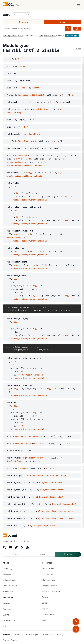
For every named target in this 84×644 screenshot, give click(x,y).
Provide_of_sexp (23, 436)
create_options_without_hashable (24, 165)
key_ (30, 159)
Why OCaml (8, 591)
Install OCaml (48, 569)
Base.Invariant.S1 (28, 141)
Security (17, 634)
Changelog (8, 569)
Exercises (46, 603)
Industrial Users (10, 580)
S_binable (60, 36)
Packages (7, 603)
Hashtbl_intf (50, 36)
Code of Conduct (11, 640)
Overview (24, 22)
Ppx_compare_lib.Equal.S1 (32, 95)
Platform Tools (49, 580)
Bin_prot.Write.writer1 (53, 490)
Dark (42, 554)
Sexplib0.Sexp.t (42, 109)
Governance (48, 634)
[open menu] (78, 5)
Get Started (47, 574)
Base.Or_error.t (15, 237)
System (68, 554)
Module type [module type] (72, 35)
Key (36, 436)
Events (6, 615)
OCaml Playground (50, 614)
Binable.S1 (24, 468)
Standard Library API (51, 591)
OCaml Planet (9, 621)
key (24, 88)
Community (8, 609)
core (7, 15)
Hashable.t (34, 134)
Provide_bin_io (23, 443)
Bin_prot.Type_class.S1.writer (58, 511)
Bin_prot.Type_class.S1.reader (58, 518)
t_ (69, 155)
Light (16, 554)
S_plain (22, 66)
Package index (10, 36)
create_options (15, 162)
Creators (23, 155)
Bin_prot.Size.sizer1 (51, 483)
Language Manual (50, 586)
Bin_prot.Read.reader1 (51, 497)
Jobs (5, 626)
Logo (44, 620)
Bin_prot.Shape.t (36, 475)
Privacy (60, 634)
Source (78, 49)
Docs (62, 22)
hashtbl (36, 88)
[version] (22, 15)
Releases (7, 574)
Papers (45, 609)
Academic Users (10, 586)
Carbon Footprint (32, 634)
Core (21, 36)
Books (45, 597)
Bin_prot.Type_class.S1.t (47, 525)
